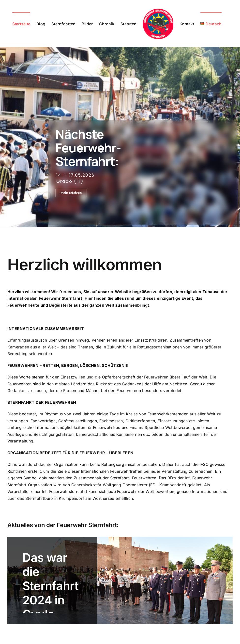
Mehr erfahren (71, 193)
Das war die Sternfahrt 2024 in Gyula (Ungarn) (51, 593)
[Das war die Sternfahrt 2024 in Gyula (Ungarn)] (120, 580)
